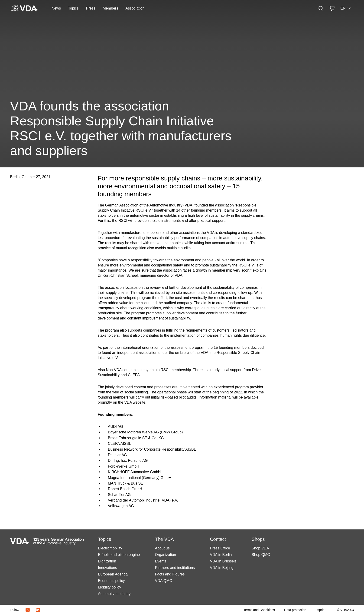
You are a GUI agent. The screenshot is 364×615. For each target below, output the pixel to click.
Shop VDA (260, 548)
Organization (165, 555)
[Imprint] (320, 610)
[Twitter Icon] (28, 610)
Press (91, 8)
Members (111, 8)
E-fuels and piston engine (119, 555)
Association (135, 8)
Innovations (107, 568)
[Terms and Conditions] (259, 610)
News (56, 8)
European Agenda (113, 574)
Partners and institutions (175, 568)
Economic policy (111, 581)
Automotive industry (114, 594)
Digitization (107, 561)
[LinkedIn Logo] (38, 610)
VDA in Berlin (221, 555)
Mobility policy (110, 587)
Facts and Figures (170, 574)
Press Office (220, 548)
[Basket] (332, 8)
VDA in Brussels (223, 561)
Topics (73, 8)
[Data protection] (295, 610)
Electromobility (110, 548)
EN (346, 8)
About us (162, 548)
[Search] (321, 8)
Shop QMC (261, 555)
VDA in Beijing (222, 568)
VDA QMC (163, 581)
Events (161, 561)
